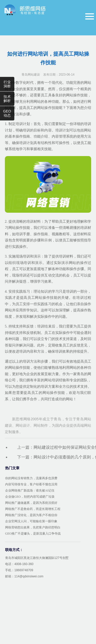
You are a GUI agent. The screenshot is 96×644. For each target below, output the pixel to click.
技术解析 (7, 99)
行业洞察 (7, 84)
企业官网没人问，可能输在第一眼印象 (31, 521)
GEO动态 (7, 113)
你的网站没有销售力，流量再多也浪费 (31, 478)
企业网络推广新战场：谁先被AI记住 (30, 490)
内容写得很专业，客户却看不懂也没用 (31, 484)
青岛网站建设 (31, 75)
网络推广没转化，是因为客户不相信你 (31, 515)
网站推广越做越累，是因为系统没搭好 (31, 503)
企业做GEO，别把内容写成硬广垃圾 (30, 497)
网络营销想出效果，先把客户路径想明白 (33, 527)
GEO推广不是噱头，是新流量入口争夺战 (33, 534)
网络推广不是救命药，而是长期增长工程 (33, 509)
